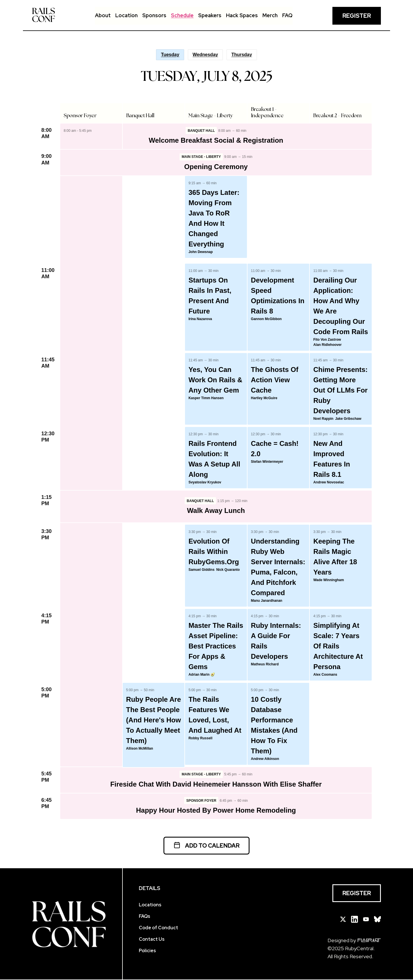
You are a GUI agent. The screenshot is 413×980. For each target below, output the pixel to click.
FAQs (145, 917)
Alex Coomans (325, 675)
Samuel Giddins (201, 570)
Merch (270, 15)
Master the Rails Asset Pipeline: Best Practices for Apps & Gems (216, 646)
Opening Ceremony (216, 167)
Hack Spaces (242, 15)
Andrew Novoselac (329, 483)
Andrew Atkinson (265, 759)
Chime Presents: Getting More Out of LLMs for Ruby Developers (340, 390)
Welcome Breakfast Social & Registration (216, 141)
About (103, 15)
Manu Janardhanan (267, 601)
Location (126, 15)
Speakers (210, 15)
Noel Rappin (323, 419)
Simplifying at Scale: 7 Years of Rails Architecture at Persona (338, 646)
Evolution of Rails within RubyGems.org (214, 552)
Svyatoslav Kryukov (205, 483)
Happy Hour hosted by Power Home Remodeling (216, 811)
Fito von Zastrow (327, 340)
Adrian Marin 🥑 (202, 675)
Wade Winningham (329, 580)
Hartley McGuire (264, 398)
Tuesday (170, 55)
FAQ (287, 15)
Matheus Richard (265, 665)
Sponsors (154, 15)
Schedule (182, 15)
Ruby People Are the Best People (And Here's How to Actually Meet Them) (154, 720)
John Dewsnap (201, 252)
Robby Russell (200, 738)
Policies (147, 951)
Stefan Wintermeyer (267, 462)
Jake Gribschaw (348, 419)
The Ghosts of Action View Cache (275, 380)
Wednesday (205, 55)
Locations (150, 905)
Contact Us (152, 940)
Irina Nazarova (200, 319)
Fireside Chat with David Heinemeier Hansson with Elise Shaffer (216, 784)
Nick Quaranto (228, 570)
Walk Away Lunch (216, 511)
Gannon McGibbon (266, 319)
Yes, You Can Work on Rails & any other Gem (215, 380)
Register (357, 16)
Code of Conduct (158, 928)
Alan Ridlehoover (327, 345)
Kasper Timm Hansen (206, 398)
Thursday (242, 55)
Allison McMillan (140, 749)
